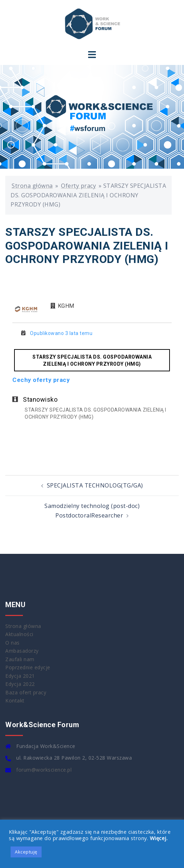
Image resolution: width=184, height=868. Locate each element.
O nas (13, 643)
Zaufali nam (20, 659)
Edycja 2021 (20, 676)
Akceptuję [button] (26, 852)
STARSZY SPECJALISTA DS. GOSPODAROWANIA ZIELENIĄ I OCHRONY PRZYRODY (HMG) (92, 360)
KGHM (66, 306)
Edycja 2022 (20, 684)
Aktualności (19, 634)
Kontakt (15, 701)
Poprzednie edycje (28, 667)
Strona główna (32, 186)
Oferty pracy (78, 186)
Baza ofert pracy (26, 692)
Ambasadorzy (22, 651)
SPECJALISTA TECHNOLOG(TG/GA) (95, 485)
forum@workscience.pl (44, 770)
